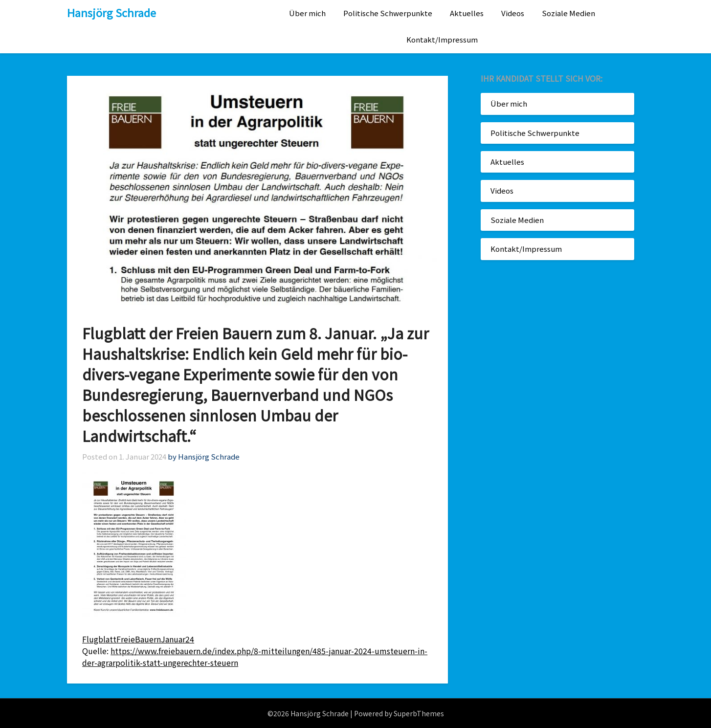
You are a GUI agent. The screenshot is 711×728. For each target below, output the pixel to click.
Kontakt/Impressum (442, 39)
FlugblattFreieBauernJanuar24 (138, 639)
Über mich (307, 13)
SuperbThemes (419, 713)
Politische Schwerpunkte (388, 13)
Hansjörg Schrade (111, 12)
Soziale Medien (568, 13)
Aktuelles (467, 13)
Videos (513, 13)
